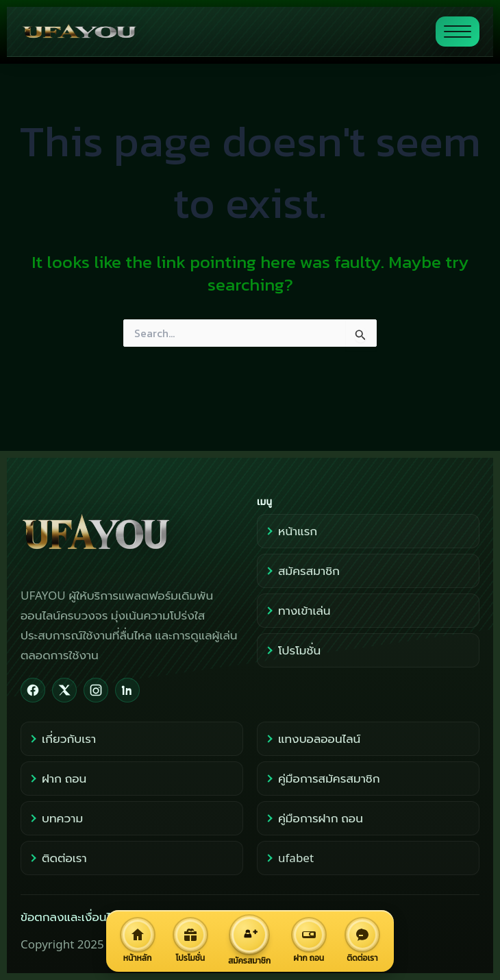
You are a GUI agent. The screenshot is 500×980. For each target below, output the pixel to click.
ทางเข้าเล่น (297, 610)
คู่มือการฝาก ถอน (314, 818)
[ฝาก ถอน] (309, 941)
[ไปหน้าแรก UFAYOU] (223, 32)
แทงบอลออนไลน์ (312, 738)
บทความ (55, 818)
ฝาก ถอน (57, 778)
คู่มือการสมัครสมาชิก (322, 778)
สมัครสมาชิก (302, 571)
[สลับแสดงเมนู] (458, 32)
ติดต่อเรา (57, 858)
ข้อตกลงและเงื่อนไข (69, 917)
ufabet (289, 858)
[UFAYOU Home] (132, 533)
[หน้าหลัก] (137, 941)
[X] (64, 690)
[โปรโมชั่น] (190, 941)
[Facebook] (33, 690)
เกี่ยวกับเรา (62, 738)
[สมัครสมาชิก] (249, 941)
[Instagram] (96, 690)
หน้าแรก (291, 531)
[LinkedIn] (127, 690)
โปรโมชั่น (292, 650)
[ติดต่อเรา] (362, 941)
